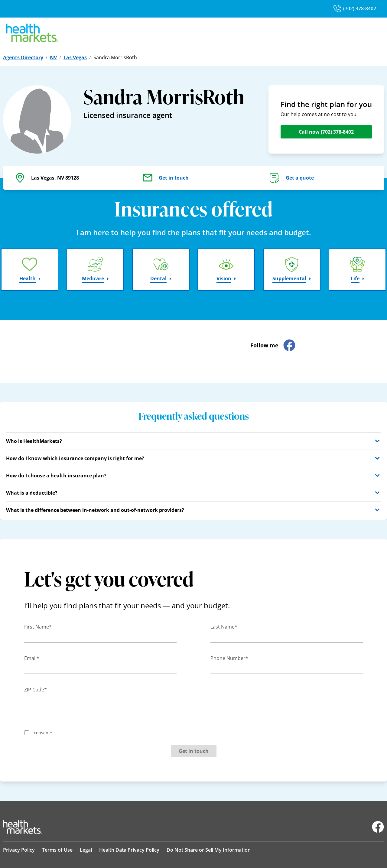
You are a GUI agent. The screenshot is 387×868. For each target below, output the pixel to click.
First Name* (38, 627)
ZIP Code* (36, 690)
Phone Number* (229, 658)
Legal (86, 850)
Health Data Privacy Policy (129, 850)
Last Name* (224, 627)
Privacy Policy (19, 850)
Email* (32, 658)
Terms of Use (57, 850)
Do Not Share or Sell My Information (209, 850)
